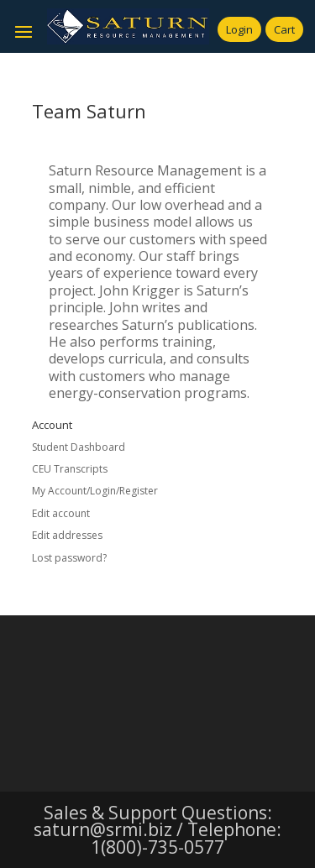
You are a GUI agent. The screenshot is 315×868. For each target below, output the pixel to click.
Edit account (61, 513)
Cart (284, 29)
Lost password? (69, 558)
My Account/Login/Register (95, 491)
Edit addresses (67, 535)
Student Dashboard (79, 447)
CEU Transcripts (70, 469)
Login (239, 29)
